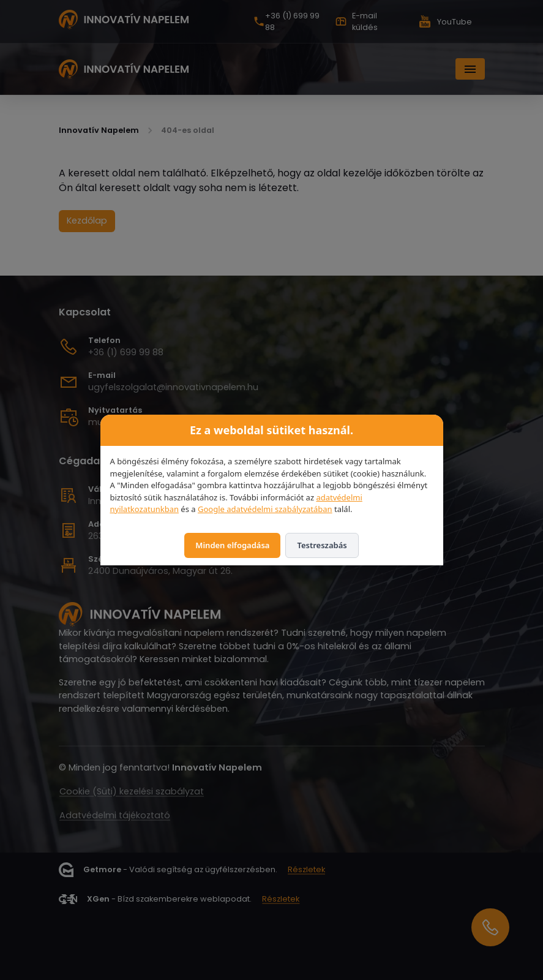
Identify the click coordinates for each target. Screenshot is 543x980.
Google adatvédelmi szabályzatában (265, 509)
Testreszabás (322, 545)
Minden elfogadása (232, 545)
